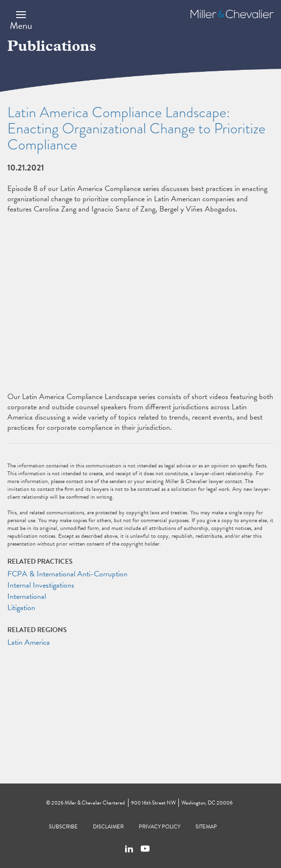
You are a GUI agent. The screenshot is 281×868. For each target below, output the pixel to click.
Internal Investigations (41, 585)
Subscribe (63, 827)
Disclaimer (108, 827)
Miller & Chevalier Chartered (95, 803)
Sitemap (206, 827)
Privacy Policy (160, 827)
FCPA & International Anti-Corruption (67, 574)
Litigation (21, 608)
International (27, 596)
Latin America (29, 642)
